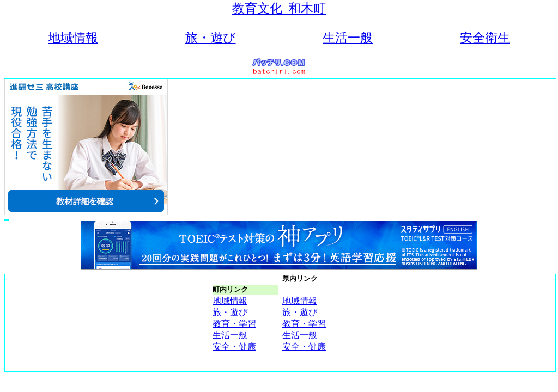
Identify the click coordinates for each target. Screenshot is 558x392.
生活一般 (348, 38)
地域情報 (73, 38)
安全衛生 (485, 38)
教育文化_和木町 (279, 8)
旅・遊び (211, 38)
